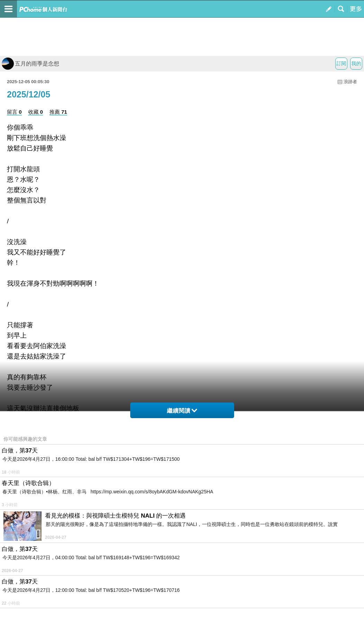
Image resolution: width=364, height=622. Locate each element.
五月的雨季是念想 (30, 64)
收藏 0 (35, 112)
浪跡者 (350, 82)
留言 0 (14, 112)
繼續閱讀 (182, 411)
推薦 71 (58, 112)
